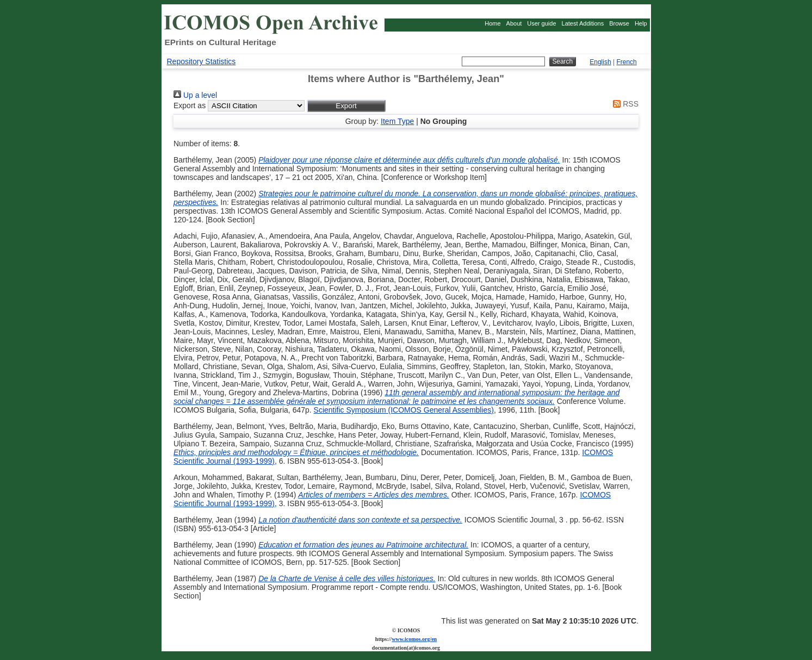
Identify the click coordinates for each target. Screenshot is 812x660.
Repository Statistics (202, 61)
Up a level (195, 95)
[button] (346, 106)
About (514, 23)
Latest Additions (583, 23)
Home (492, 23)
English (600, 62)
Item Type (397, 121)
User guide (541, 23)
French (626, 62)
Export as (190, 105)
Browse (619, 23)
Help (641, 23)
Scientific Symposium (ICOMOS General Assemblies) (404, 410)
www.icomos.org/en (414, 639)
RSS (624, 104)
